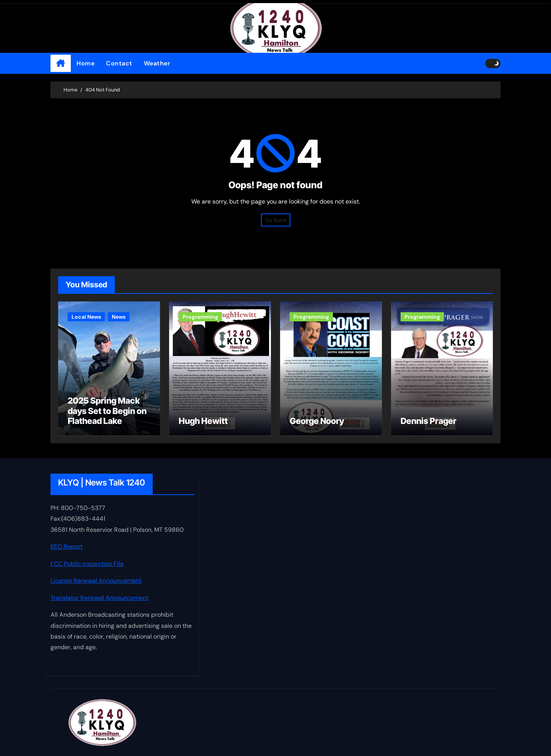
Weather (157, 63)
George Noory (317, 421)
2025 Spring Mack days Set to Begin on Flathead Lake (107, 411)
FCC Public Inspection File (87, 564)
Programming (200, 317)
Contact (119, 63)
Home (86, 63)
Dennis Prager (429, 421)
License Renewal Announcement (96, 581)
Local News (86, 317)
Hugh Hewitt (203, 421)
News (119, 317)
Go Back (276, 220)
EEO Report (67, 547)
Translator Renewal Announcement (99, 598)
